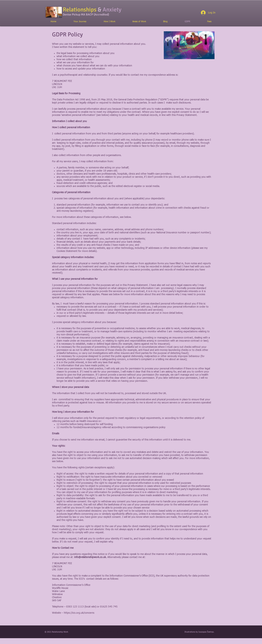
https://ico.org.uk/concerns (79, 613)
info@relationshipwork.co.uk (90, 557)
